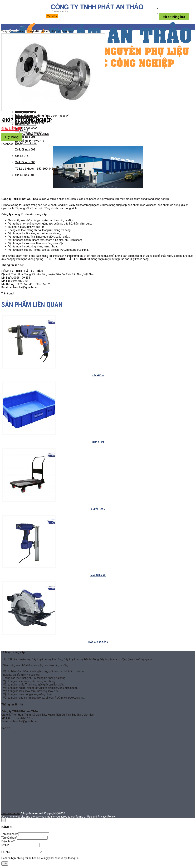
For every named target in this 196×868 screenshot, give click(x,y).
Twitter (18, 144)
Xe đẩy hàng (98, 509)
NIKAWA (46, 31)
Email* (5, 845)
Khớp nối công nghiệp (62, 31)
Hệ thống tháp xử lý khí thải (32, 134)
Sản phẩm (18, 31)
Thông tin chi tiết (32, 133)
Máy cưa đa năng (98, 642)
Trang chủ (6, 31)
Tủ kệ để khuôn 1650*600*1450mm (37, 169)
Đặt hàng (12, 137)
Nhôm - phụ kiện (33, 31)
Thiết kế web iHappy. (11, 814)
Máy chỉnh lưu (24, 115)
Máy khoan (98, 376)
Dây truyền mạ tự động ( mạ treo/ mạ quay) (42, 116)
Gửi (5, 865)
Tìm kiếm (52, 16)
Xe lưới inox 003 (25, 162)
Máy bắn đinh (98, 575)
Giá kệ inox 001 (25, 175)
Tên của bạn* (9, 838)
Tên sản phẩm (10, 834)
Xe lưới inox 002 (25, 150)
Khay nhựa (98, 442)
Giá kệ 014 (22, 156)
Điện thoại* (8, 841)
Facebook (7, 144)
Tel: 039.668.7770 (174, 9)
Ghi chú (6, 853)
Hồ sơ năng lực (174, 17)
